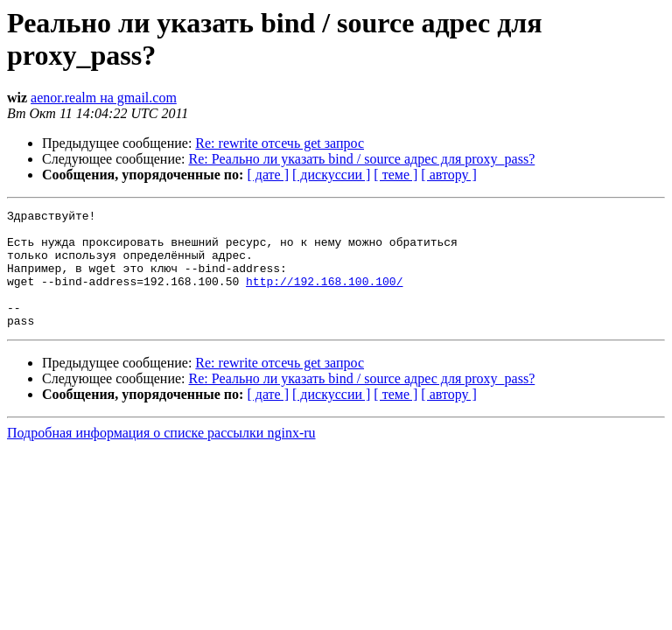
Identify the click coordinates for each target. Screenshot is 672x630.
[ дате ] (268, 175)
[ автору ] (448, 175)
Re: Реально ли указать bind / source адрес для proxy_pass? (362, 159)
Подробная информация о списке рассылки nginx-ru (161, 456)
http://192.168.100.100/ (324, 297)
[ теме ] (395, 175)
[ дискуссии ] (331, 175)
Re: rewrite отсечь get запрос (280, 143)
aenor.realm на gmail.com (104, 98)
